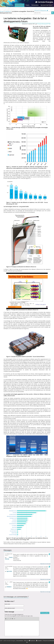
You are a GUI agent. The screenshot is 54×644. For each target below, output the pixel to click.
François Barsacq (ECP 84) (44, 24)
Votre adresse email (10, 608)
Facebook (32, 641)
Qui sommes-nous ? (47, 5)
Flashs (27, 5)
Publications (20, 5)
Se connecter (20, 641)
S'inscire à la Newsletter (41, 11)
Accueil (2, 11)
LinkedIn (39, 641)
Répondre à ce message (45, 564)
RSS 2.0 (26, 641)
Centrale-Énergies (44, 2)
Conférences (10, 5)
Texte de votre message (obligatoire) (14, 615)
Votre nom (7, 604)
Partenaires (35, 5)
